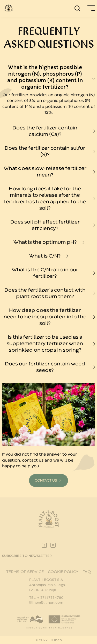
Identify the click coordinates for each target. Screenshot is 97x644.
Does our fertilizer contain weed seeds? (45, 367)
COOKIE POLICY (63, 572)
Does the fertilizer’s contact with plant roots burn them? (45, 293)
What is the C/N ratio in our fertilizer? (45, 273)
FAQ (87, 572)
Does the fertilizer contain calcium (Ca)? (45, 131)
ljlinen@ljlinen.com (46, 603)
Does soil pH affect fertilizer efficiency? (45, 225)
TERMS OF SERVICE (25, 572)
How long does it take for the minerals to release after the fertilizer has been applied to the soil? (45, 199)
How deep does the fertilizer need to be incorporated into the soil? (45, 317)
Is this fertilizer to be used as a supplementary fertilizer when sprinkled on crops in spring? (45, 344)
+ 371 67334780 (50, 598)
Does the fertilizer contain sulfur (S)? (45, 152)
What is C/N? (45, 256)
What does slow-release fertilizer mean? (45, 172)
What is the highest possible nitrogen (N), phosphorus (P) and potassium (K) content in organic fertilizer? (45, 78)
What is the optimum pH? (45, 242)
